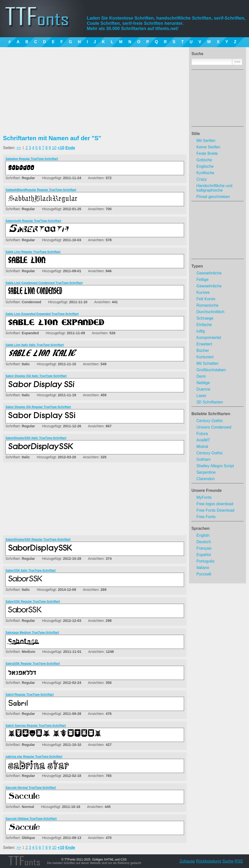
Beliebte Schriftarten (211, 414)
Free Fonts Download (215, 510)
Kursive (203, 292)
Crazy (202, 179)
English (203, 535)
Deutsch (204, 542)
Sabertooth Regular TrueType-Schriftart (33, 221)
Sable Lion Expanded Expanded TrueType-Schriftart (42, 314)
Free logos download (215, 504)
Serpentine (206, 472)
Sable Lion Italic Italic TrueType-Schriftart (35, 345)
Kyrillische (205, 173)
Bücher (203, 351)
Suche (228, 861)
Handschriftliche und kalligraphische (214, 188)
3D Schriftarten (210, 402)
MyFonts (204, 497)
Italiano (203, 568)
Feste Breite (207, 153)
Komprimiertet (209, 338)
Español (204, 555)
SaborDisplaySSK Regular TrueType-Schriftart (38, 539)
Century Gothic (210, 421)
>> (19, 148)
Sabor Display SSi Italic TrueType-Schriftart (36, 376)
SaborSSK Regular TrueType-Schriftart (33, 601)
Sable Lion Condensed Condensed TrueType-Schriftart (44, 283)
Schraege (205, 318)
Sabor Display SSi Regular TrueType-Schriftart (38, 407)
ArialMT (203, 440)
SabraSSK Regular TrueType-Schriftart (33, 664)
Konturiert (205, 357)
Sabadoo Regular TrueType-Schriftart (32, 159)
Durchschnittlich (210, 312)
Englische (205, 166)
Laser (201, 396)
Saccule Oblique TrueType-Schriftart (31, 819)
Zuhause (187, 861)
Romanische (207, 305)
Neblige (203, 383)
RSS (239, 861)
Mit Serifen (206, 141)
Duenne (203, 389)
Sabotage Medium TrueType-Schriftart (32, 633)
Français (204, 548)
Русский (204, 574)
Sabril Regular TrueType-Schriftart (30, 695)
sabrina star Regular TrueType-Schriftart (34, 757)
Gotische (204, 160)
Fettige (202, 280)
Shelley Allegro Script (215, 466)
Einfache (204, 325)
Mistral (202, 447)
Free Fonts (206, 517)
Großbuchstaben (211, 370)
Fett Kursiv (206, 299)
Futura (202, 434)
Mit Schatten (207, 363)
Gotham (203, 459)
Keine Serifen (208, 147)
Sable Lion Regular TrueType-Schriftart (33, 252)
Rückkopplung (208, 861)
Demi (201, 376)
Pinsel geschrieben (213, 197)
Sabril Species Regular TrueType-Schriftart (36, 726)
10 (54, 148)
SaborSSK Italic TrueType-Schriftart (31, 570)
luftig (201, 331)
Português (205, 561)
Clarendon (206, 479)
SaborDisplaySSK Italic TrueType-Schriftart (36, 438)
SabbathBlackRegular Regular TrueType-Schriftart (41, 190)
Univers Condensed (214, 427)
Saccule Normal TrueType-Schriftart (31, 788)
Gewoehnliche (209, 273)
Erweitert (204, 344)
